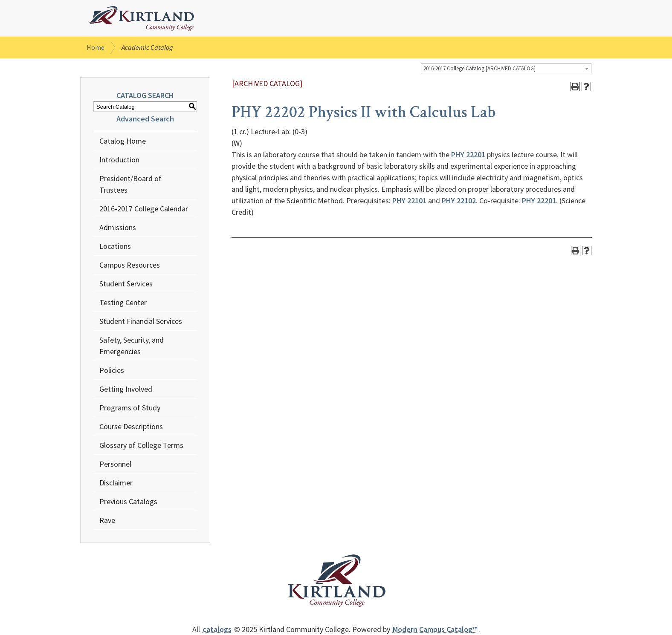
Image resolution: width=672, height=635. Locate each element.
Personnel (115, 464)
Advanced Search (145, 119)
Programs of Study (130, 408)
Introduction (119, 160)
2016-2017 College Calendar (144, 209)
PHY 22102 (459, 201)
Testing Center (123, 302)
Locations (115, 246)
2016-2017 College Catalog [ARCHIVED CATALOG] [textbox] (479, 68)
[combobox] (506, 68)
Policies (112, 370)
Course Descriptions (131, 426)
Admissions (118, 227)
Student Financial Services (141, 321)
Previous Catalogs (128, 501)
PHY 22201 (468, 154)
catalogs (217, 629)
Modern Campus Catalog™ (435, 629)
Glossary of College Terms (141, 445)
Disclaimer (116, 483)
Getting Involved (126, 389)
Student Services (126, 284)
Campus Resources (130, 265)
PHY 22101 (409, 201)
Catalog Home (123, 141)
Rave (107, 520)
